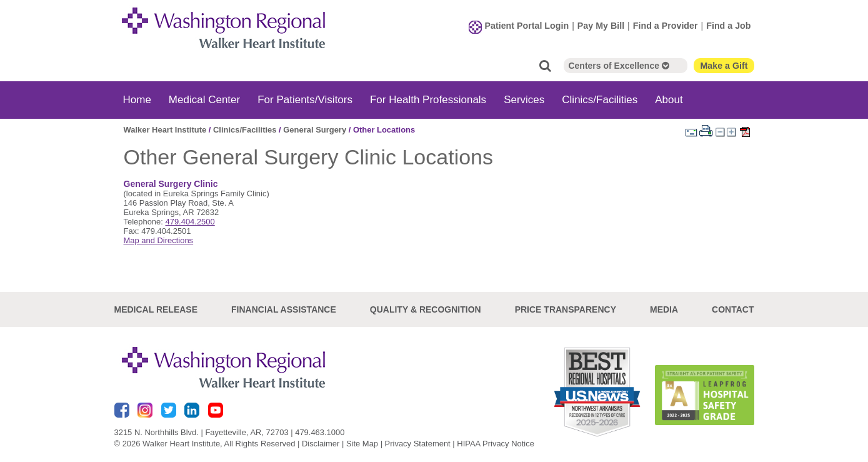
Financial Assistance (284, 309)
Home (137, 100)
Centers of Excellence (618, 66)
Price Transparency (566, 309)
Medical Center (204, 100)
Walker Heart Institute (165, 130)
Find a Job (728, 26)
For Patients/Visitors (305, 100)
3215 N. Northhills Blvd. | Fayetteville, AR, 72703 (202, 432)
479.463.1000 (320, 432)
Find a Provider (666, 26)
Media (664, 309)
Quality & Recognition (426, 309)
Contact (733, 309)
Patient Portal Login (527, 26)
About (669, 100)
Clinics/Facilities (600, 100)
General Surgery (315, 130)
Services (524, 100)
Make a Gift (724, 66)
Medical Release (156, 309)
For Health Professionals (428, 100)
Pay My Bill (601, 26)
